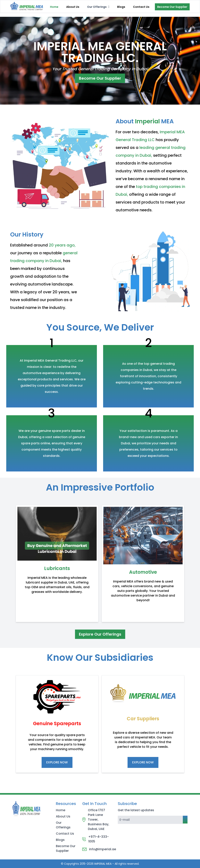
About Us (73, 7)
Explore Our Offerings (100, 634)
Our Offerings (63, 825)
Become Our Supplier (172, 7)
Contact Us (141, 7)
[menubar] (98, 7)
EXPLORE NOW (57, 762)
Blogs (121, 7)
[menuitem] (98, 7)
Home (54, 7)
